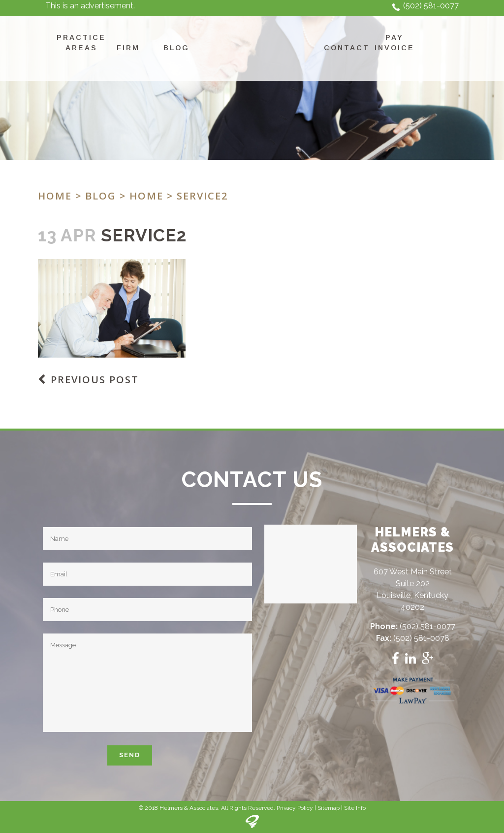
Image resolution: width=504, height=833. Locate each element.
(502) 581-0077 (431, 6)
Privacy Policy (295, 808)
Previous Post (95, 380)
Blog (101, 196)
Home (55, 196)
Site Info (355, 808)
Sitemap (329, 808)
